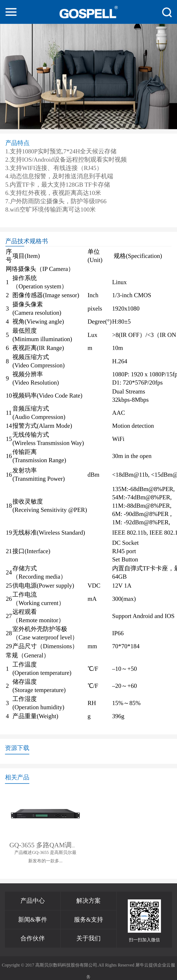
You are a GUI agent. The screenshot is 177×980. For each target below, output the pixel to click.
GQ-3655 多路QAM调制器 (47, 845)
